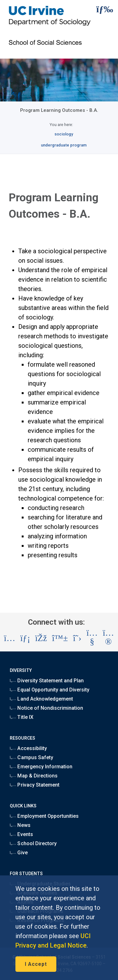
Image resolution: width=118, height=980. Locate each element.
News (20, 825)
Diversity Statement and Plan (47, 681)
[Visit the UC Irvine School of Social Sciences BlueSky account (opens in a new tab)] (60, 638)
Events (21, 834)
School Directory (33, 843)
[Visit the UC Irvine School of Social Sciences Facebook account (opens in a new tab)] (41, 638)
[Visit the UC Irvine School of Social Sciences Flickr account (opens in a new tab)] (109, 638)
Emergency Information (41, 767)
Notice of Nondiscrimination (47, 708)
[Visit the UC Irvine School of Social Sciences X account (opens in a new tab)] (77, 638)
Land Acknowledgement (41, 699)
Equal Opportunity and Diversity (50, 690)
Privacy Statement (35, 785)
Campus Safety (31, 757)
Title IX (22, 717)
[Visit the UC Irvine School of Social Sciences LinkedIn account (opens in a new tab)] (25, 638)
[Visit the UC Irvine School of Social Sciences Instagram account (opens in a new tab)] (10, 638)
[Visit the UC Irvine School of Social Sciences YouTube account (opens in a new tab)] (92, 638)
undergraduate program (64, 145)
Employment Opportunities (44, 816)
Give (19, 853)
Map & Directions (34, 776)
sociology (64, 134)
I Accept (36, 964)
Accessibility (28, 748)
